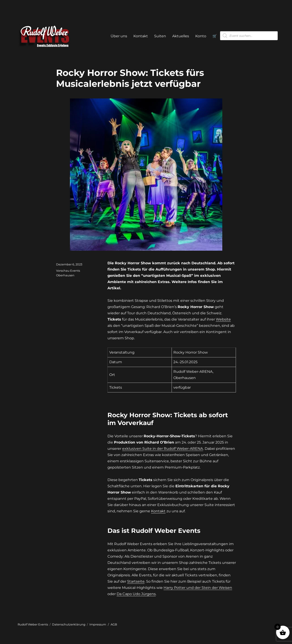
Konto (201, 36)
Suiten (160, 36)
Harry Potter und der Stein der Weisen (198, 588)
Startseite (136, 581)
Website (223, 319)
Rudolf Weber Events (33, 624)
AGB (114, 624)
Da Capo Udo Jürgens (136, 594)
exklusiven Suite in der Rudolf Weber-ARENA (163, 449)
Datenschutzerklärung (69, 624)
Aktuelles (181, 36)
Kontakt (141, 36)
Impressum (98, 624)
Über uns (119, 36)
